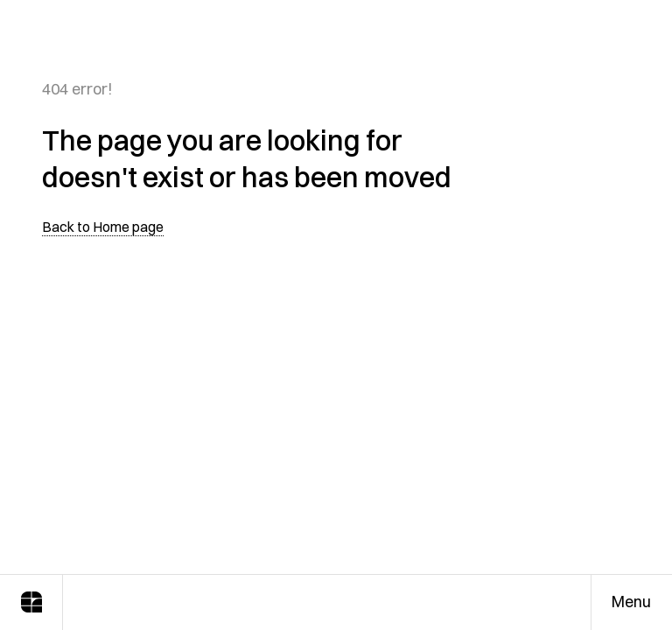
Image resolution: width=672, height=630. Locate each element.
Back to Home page (103, 227)
